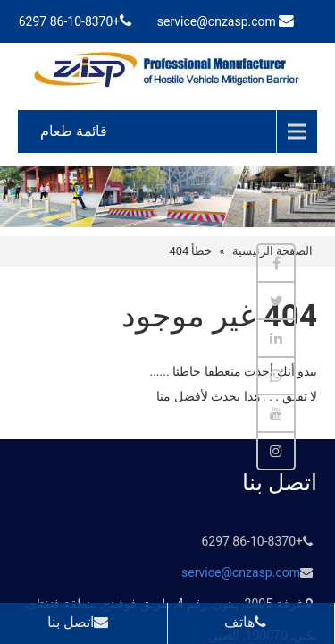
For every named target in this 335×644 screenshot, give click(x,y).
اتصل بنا (82, 622)
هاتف (249, 622)
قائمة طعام (74, 131)
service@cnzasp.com (217, 21)
